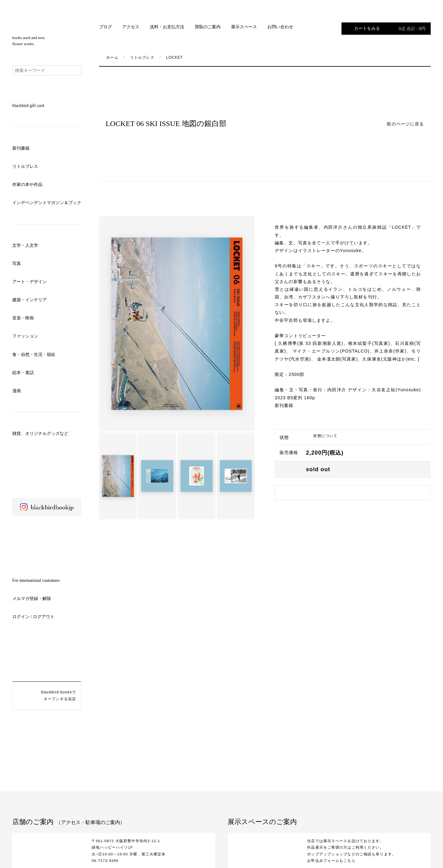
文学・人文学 (25, 245)
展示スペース (244, 27)
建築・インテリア (30, 300)
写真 (17, 264)
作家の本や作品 (27, 185)
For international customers (36, 580)
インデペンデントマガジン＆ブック (47, 203)
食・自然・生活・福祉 (34, 355)
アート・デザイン (30, 282)
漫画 (17, 391)
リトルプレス (25, 166)
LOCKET (175, 57)
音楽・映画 (23, 318)
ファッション (25, 336)
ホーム (112, 57)
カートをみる (390, 29)
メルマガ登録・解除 (32, 599)
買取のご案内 (208, 27)
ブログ (106, 27)
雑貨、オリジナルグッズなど (40, 434)
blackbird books (47, 22)
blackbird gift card (28, 106)
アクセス (131, 27)
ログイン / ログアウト (33, 617)
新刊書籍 (21, 148)
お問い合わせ (280, 27)
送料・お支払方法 (167, 27)
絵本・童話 (23, 373)
